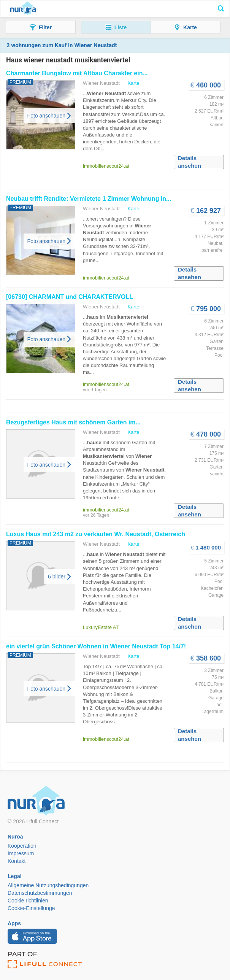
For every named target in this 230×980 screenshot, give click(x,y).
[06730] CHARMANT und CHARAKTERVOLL (70, 297)
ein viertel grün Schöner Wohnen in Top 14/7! (96, 646)
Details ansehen (190, 162)
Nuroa (23, 9)
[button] (41, 27)
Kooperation (22, 846)
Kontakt (17, 861)
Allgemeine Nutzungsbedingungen (48, 885)
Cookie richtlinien (28, 901)
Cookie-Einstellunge (31, 908)
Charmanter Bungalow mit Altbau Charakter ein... (77, 73)
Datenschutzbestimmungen (40, 893)
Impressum (21, 853)
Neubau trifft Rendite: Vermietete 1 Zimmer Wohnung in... (89, 199)
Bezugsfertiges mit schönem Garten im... (73, 422)
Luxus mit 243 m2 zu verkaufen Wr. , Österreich (96, 534)
